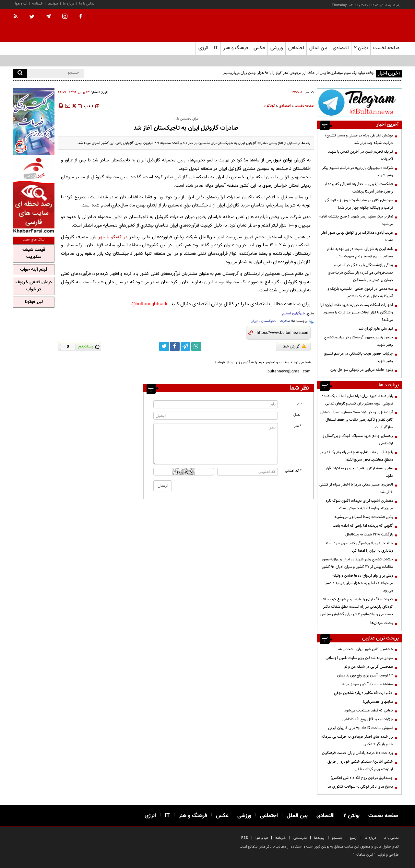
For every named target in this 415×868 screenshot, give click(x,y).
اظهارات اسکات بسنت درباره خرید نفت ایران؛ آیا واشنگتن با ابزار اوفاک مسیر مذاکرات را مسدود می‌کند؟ (357, 312)
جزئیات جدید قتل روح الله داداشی (368, 719)
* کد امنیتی (293, 471)
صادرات (285, 321)
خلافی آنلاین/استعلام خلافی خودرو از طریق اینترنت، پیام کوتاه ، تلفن (360, 765)
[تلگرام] (360, 103)
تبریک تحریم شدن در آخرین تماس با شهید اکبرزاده (361, 155)
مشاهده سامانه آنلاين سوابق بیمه (368, 684)
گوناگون (269, 106)
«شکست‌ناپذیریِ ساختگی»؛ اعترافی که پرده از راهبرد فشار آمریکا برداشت (359, 188)
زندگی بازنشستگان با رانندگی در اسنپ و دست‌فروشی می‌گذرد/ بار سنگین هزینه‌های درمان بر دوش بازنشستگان (360, 273)
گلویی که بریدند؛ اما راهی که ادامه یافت (363, 526)
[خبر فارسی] (34, 195)
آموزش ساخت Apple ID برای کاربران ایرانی (361, 728)
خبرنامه (37, 4)
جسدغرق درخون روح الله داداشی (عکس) (362, 778)
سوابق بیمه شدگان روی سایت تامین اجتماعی (359, 658)
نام (299, 403)
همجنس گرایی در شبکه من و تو (369, 667)
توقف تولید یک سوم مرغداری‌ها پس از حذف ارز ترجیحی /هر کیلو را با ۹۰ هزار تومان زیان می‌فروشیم (299, 73)
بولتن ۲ (361, 48)
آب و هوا (21, 4)
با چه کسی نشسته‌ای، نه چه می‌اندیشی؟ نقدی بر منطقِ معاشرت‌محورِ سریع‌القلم (356, 456)
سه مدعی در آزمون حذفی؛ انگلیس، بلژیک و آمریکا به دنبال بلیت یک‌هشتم (360, 293)
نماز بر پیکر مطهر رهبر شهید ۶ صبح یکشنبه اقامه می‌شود (356, 220)
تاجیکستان (269, 321)
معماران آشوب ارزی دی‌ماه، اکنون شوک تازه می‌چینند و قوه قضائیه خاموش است (359, 504)
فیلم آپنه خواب (34, 270)
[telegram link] (185, 346)
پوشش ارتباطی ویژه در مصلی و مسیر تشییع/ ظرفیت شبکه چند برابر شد (359, 139)
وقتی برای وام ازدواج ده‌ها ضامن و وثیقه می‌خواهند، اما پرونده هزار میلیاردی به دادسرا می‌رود (359, 583)
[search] (20, 73)
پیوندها (53, 4)
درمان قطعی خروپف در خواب (34, 286)
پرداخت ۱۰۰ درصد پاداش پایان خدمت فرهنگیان (357, 753)
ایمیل (297, 415)
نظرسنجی (300, 838)
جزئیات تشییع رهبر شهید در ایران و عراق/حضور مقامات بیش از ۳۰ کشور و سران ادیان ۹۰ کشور (357, 563)
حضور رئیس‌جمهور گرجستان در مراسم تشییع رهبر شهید (359, 341)
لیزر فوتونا (34, 302)
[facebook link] (175, 346)
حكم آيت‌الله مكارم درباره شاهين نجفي (363, 693)
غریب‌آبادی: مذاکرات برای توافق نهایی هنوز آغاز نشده (357, 236)
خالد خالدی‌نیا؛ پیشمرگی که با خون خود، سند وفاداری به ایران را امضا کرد (359, 547)
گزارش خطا (294, 346)
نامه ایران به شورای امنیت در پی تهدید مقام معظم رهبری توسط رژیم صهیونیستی (360, 253)
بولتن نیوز (283, 160)
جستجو (337, 838)
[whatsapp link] (196, 346)
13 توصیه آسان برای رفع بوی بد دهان (365, 675)
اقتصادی (285, 106)
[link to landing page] (370, 26)
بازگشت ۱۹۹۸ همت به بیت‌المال (369, 534)
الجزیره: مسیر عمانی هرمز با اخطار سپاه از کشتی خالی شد (356, 488)
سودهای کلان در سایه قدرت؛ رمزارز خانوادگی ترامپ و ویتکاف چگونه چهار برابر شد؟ (359, 204)
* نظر (298, 426)
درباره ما (69, 4)
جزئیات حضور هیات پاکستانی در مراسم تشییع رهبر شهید (358, 357)
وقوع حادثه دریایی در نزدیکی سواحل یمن (362, 370)
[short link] (282, 333)
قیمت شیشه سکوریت (34, 253)
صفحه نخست (386, 48)
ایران (254, 321)
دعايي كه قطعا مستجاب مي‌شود (369, 710)
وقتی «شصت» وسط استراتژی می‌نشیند (364, 517)
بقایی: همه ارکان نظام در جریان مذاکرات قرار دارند (359, 472)
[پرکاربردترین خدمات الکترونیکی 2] (34, 121)
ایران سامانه (364, 855)
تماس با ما (87, 4)
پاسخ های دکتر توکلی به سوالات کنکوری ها (360, 787)
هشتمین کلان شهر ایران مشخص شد (365, 649)
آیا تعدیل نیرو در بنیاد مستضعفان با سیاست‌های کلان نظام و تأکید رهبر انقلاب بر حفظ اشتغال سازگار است (357, 420)
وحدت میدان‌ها (382, 623)
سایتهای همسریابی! (378, 702)
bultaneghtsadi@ (149, 304)
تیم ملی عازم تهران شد (376, 329)
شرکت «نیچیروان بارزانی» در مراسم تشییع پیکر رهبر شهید (358, 172)
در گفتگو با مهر (113, 237)
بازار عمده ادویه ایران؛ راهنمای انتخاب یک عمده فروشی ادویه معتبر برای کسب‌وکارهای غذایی (357, 400)
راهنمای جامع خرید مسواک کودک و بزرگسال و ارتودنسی (358, 440)
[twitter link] (164, 346)
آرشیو (354, 838)
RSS (245, 838)
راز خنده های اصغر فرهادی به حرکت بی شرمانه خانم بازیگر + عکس (357, 740)
